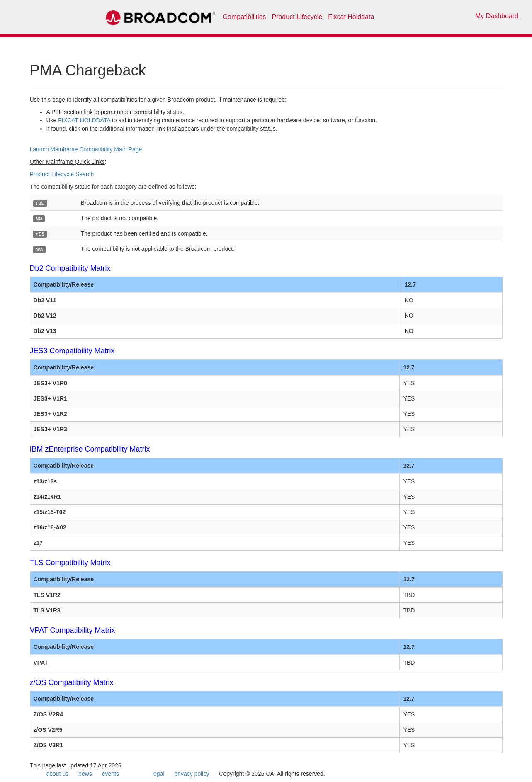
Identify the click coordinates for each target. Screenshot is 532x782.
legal (158, 774)
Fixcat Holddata (351, 17)
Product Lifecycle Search (62, 174)
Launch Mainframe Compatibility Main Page (86, 149)
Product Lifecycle (297, 17)
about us (58, 774)
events (111, 774)
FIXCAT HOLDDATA (84, 120)
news (85, 774)
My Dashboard (497, 16)
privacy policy (192, 774)
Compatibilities (245, 17)
